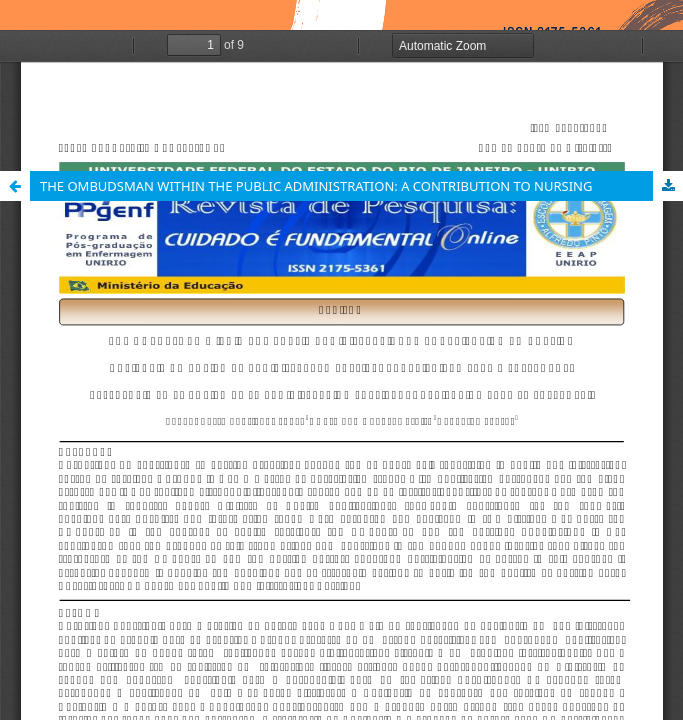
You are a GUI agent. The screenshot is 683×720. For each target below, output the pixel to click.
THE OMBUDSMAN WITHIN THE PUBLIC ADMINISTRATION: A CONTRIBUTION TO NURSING (316, 186)
